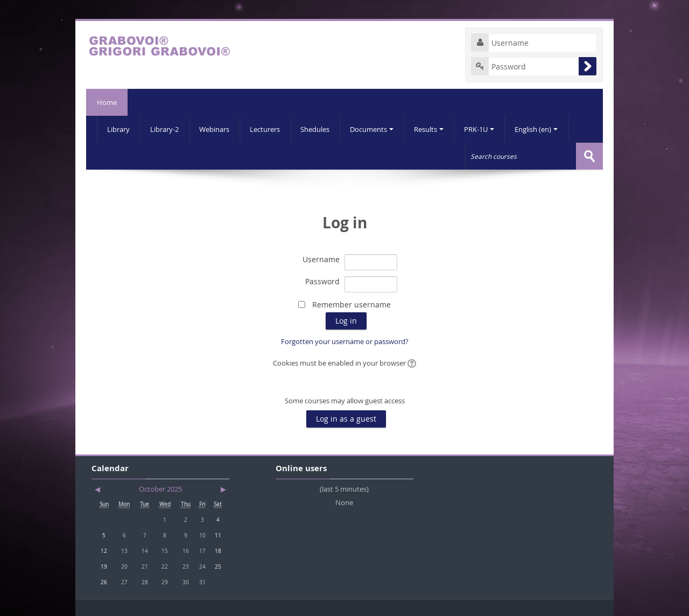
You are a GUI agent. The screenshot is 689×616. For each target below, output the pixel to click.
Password (322, 281)
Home (107, 102)
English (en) (536, 129)
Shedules (315, 129)
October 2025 (160, 489)
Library (118, 129)
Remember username (351, 304)
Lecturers (265, 129)
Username (321, 259)
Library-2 (164, 129)
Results (429, 129)
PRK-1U (479, 129)
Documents (372, 129)
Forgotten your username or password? (345, 341)
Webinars (214, 129)
